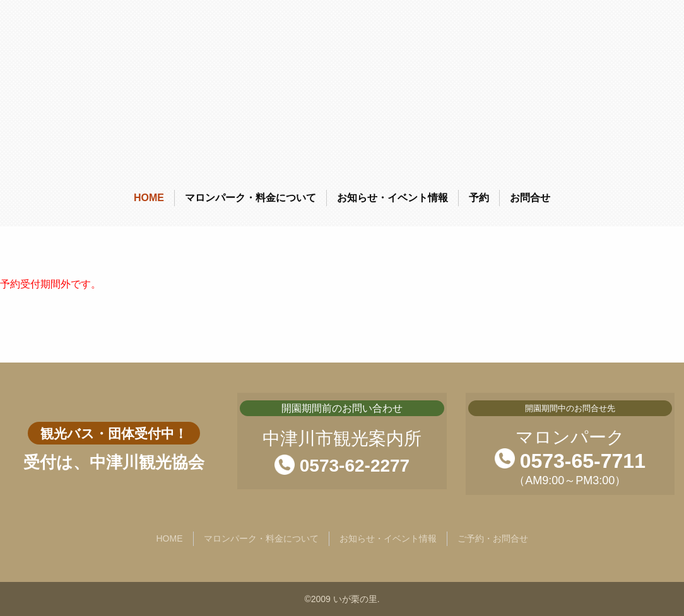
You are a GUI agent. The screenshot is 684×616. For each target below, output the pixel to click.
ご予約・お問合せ (493, 538)
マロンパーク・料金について (251, 198)
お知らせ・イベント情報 (392, 198)
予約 (479, 198)
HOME (149, 198)
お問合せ (530, 198)
